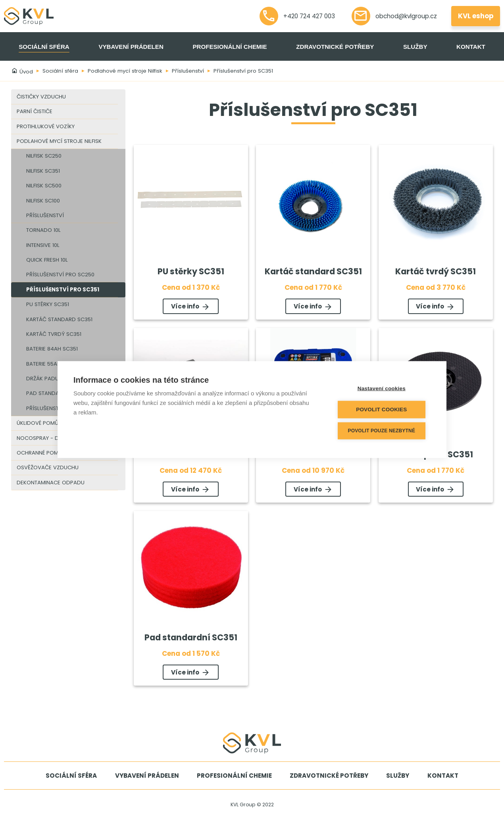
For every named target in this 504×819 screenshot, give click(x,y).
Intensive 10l (43, 245)
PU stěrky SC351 (48, 304)
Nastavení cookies (383, 388)
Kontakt (471, 47)
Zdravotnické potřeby (335, 47)
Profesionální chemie (230, 47)
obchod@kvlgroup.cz (394, 16)
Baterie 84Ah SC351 (52, 349)
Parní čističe (35, 111)
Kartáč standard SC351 (59, 319)
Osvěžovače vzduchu (48, 467)
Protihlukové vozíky (46, 126)
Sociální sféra (44, 47)
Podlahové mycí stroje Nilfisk (125, 71)
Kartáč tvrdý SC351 (54, 334)
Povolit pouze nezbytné (383, 431)
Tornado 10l (43, 230)
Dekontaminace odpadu (51, 483)
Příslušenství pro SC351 (243, 71)
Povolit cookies (383, 409)
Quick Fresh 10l (47, 260)
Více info (191, 307)
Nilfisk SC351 (43, 171)
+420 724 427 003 (297, 16)
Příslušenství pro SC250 (60, 275)
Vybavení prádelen (131, 47)
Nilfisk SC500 (44, 186)
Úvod (22, 72)
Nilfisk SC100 (43, 201)
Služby (415, 47)
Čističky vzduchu (41, 97)
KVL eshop (476, 16)
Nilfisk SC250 (44, 156)
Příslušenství (188, 71)
